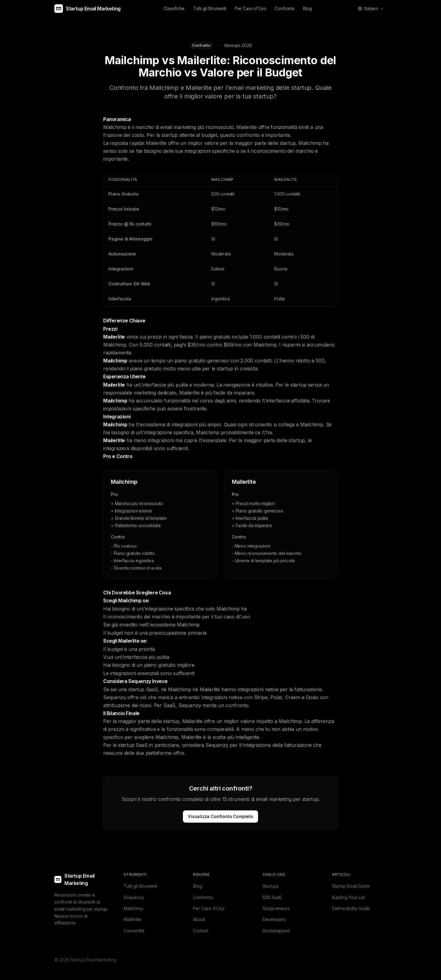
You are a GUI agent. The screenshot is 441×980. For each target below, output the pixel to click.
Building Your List (348, 897)
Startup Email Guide (351, 886)
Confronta (284, 8)
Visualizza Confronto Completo (221, 816)
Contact (201, 931)
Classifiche (174, 8)
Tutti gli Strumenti (210, 8)
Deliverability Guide (351, 908)
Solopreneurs (276, 908)
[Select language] (371, 9)
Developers (274, 919)
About (199, 919)
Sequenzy (134, 897)
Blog (307, 8)
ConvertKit (134, 931)
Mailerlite (132, 919)
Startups (271, 886)
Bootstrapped (276, 931)
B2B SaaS (272, 897)
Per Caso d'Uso (251, 8)
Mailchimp (133, 908)
